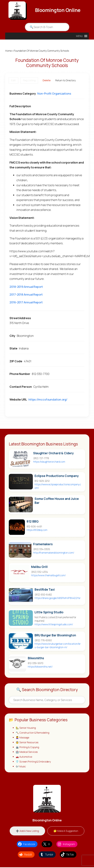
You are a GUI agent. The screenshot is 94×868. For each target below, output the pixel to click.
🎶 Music (21, 767)
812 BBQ (33, 522)
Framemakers (43, 544)
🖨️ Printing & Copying (27, 748)
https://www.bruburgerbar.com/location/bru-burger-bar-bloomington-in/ (58, 645)
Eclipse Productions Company (57, 476)
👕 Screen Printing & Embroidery (33, 762)
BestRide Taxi (45, 590)
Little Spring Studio (49, 612)
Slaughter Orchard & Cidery (53, 453)
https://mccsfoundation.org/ (48, 399)
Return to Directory (65, 80)
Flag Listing (29, 80)
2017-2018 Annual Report (26, 294)
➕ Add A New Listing (27, 832)
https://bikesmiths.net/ (40, 667)
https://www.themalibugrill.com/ (48, 575)
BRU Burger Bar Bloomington (55, 635)
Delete (47, 80)
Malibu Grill (39, 567)
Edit (13, 80)
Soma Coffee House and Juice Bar (57, 501)
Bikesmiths (36, 658)
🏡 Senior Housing (26, 728)
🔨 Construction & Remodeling (32, 733)
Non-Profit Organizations (54, 93)
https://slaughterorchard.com (49, 462)
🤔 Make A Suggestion (66, 832)
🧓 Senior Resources (27, 742)
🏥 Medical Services (27, 752)
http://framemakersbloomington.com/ (54, 553)
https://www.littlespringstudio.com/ (54, 624)
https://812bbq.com (37, 530)
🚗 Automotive (24, 757)
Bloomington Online (58, 10)
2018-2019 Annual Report (26, 287)
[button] (79, 36)
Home (8, 51)
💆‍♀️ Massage (23, 738)
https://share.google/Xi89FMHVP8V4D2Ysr (57, 598)
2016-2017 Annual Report (26, 302)
